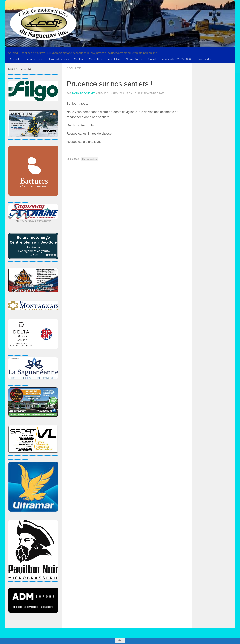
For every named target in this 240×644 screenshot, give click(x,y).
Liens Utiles (114, 59)
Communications (34, 59)
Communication (89, 159)
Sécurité (94, 59)
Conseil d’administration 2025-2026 (169, 59)
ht (17, 221)
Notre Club (133, 59)
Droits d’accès (58, 59)
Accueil (14, 59)
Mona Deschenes (84, 93)
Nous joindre (203, 59)
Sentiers (79, 59)
